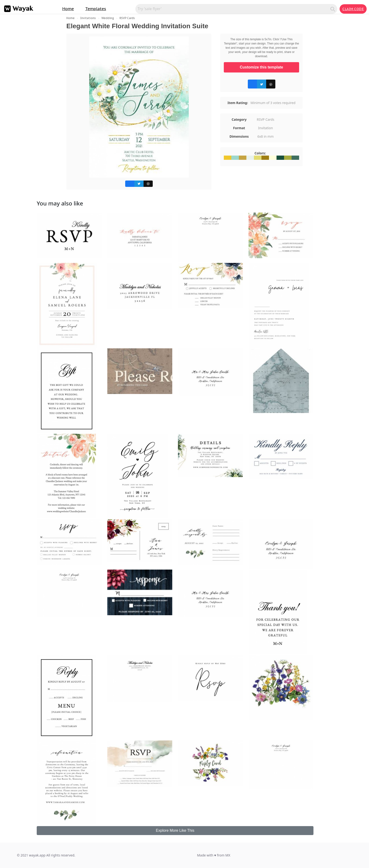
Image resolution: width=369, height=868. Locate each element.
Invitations (88, 18)
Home (68, 9)
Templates (96, 9)
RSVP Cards (127, 18)
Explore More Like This (175, 830)
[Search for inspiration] (234, 9)
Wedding (108, 18)
